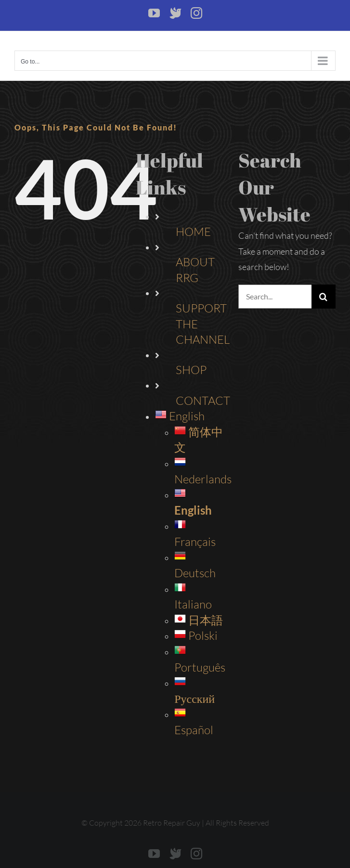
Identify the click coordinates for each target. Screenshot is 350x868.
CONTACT (203, 401)
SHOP (191, 370)
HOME (193, 232)
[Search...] (275, 297)
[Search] (324, 297)
